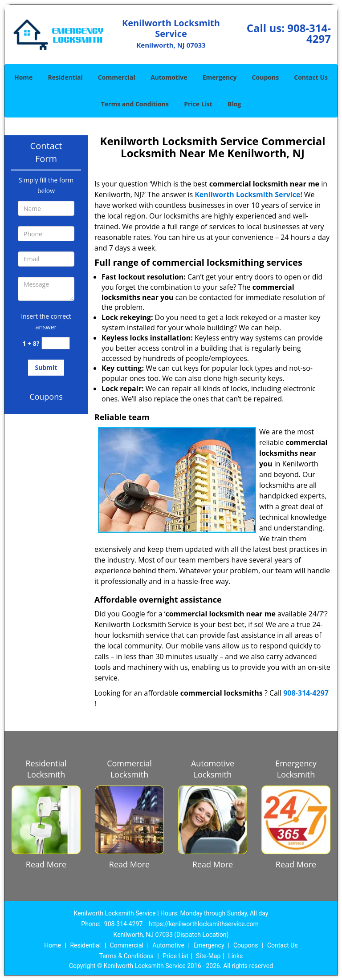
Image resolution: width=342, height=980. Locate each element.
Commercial (117, 77)
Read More (46, 864)
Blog (234, 104)
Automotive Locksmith (213, 769)
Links (235, 956)
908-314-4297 (309, 33)
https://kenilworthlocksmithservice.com (204, 924)
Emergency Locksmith (296, 769)
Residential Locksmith (46, 769)
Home (23, 77)
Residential (65, 77)
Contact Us (311, 77)
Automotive (169, 77)
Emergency (220, 77)
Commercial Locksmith (129, 769)
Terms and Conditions (135, 104)
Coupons (265, 77)
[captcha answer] (56, 343)
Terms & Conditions (126, 956)
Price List (198, 104)
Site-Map (208, 956)
